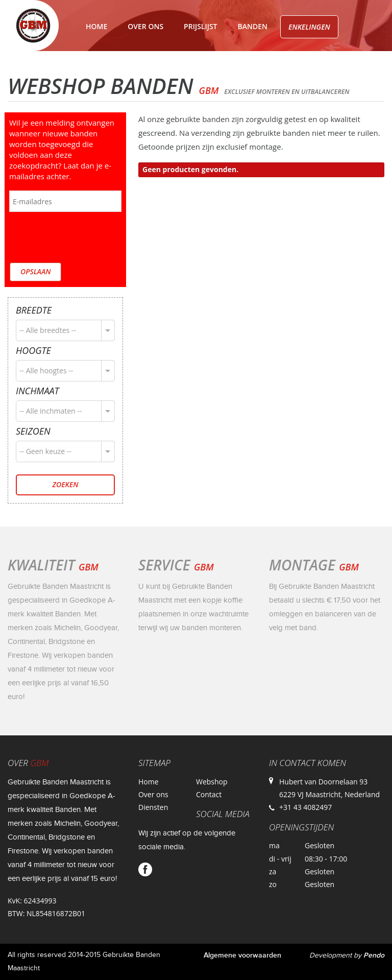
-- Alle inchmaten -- (51, 411)
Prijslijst (200, 26)
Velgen (99, 65)
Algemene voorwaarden (242, 955)
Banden (253, 26)
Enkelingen (309, 27)
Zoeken (66, 484)
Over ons (145, 26)
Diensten (153, 807)
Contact (150, 65)
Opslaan (35, 271)
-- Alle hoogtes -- (46, 371)
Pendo (374, 955)
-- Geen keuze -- (45, 451)
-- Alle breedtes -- (48, 330)
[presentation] (87, 238)
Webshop (212, 782)
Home (96, 26)
